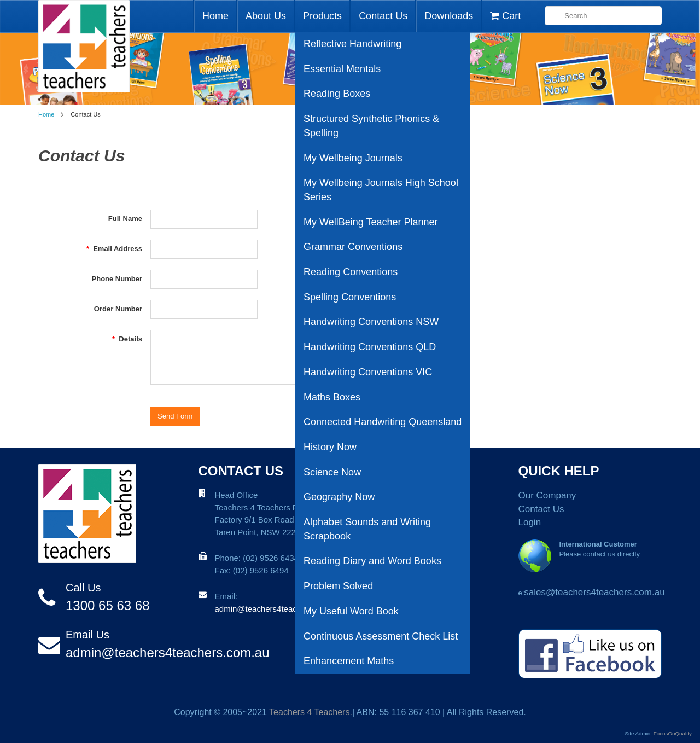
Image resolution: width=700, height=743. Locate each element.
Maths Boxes (332, 397)
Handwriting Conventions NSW (371, 322)
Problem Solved (338, 586)
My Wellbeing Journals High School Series (381, 190)
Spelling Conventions (350, 297)
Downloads (449, 16)
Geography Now (339, 497)
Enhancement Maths (349, 661)
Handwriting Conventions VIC (368, 372)
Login (530, 522)
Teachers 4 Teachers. (311, 712)
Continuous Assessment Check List (381, 636)
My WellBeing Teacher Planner (371, 222)
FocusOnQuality (673, 733)
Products (322, 16)
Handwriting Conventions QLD (370, 347)
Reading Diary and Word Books (372, 561)
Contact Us (383, 16)
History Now (330, 447)
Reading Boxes (337, 94)
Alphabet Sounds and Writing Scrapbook (367, 529)
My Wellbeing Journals (353, 158)
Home (215, 16)
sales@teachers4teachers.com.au (594, 592)
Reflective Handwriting (352, 44)
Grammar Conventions (353, 247)
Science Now (332, 472)
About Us (266, 16)
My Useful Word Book (351, 611)
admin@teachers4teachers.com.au (168, 652)
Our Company (547, 495)
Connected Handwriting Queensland (383, 422)
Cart (505, 16)
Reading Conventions (351, 272)
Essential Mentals (342, 69)
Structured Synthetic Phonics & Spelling (371, 126)
